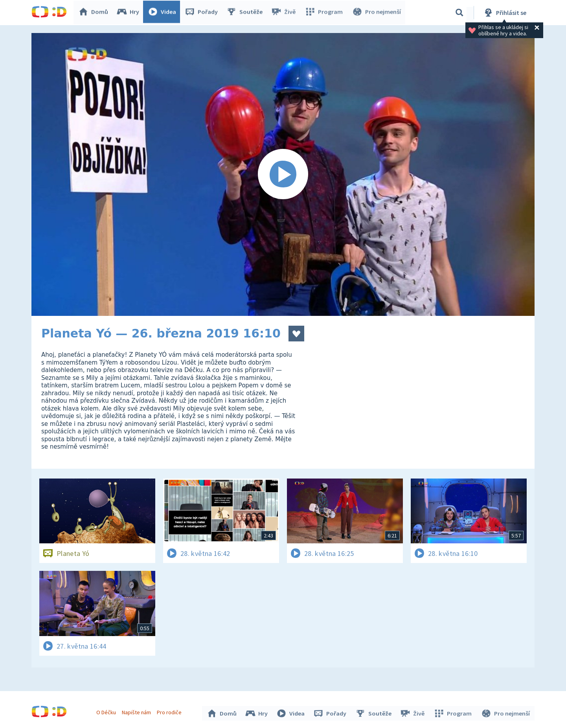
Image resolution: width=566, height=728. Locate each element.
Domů (95, 13)
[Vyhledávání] (459, 13)
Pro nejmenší (377, 13)
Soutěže (246, 13)
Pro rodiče (170, 711)
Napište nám (137, 711)
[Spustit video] (283, 174)
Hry (130, 13)
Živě (285, 13)
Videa (164, 13)
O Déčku (107, 711)
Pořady (203, 13)
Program (325, 13)
